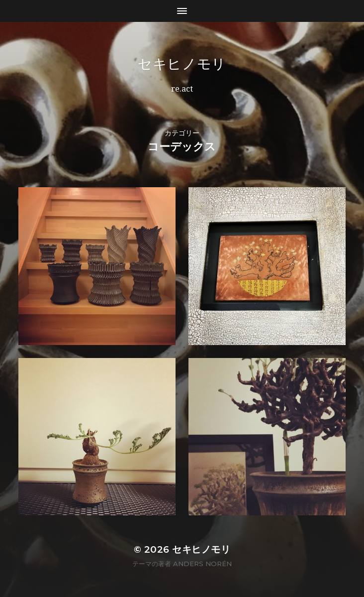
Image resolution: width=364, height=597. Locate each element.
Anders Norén (202, 564)
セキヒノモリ (182, 64)
